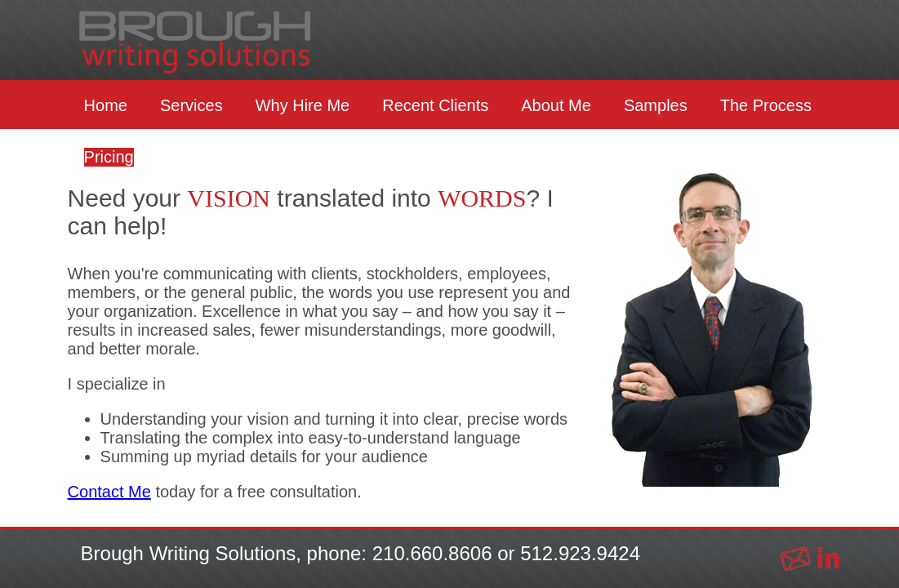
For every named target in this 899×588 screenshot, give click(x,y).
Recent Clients (435, 105)
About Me (556, 105)
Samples (656, 105)
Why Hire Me (303, 105)
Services (191, 105)
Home (106, 105)
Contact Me (109, 492)
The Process (766, 105)
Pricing (109, 157)
